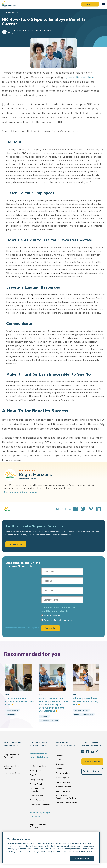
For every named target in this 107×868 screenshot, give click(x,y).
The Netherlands (63, 787)
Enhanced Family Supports (37, 795)
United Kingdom (62, 783)
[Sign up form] (62, 600)
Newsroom (60, 769)
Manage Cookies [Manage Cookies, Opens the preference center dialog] (82, 858)
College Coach (36, 789)
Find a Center (92, 766)
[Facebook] (83, 757)
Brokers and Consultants (40, 810)
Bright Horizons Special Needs (52, 273)
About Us (59, 760)
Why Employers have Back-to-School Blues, (86, 704)
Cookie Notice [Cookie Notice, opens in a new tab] (86, 851)
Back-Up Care (36, 776)
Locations (60, 774)
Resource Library (63, 796)
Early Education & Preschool (11, 761)
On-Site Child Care (38, 771)
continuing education (49, 726)
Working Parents (81, 712)
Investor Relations (63, 792)
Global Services (37, 801)
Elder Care (34, 780)
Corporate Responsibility (66, 808)
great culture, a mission (81, 77)
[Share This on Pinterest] (89, 509)
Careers (59, 765)
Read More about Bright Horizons (20, 492)
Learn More (16, 544)
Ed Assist (44, 722)
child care (11, 716)
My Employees (11, 13)
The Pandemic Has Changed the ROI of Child (17, 704)
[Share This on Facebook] (74, 509)
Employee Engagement (84, 716)
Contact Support (92, 776)
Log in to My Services (13, 778)
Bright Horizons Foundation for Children (66, 802)
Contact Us (90, 4)
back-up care (38, 298)
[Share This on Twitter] (82, 509)
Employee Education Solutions (38, 831)
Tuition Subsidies (37, 805)
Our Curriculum (10, 767)
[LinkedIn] (87, 757)
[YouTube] (92, 757)
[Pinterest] (97, 757)
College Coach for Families (12, 773)
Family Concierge (37, 785)
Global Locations (63, 778)
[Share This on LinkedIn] (97, 509)
